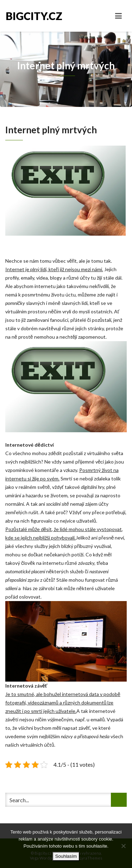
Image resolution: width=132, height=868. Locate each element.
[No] (123, 846)
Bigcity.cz (34, 16)
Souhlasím (66, 856)
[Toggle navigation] (118, 16)
